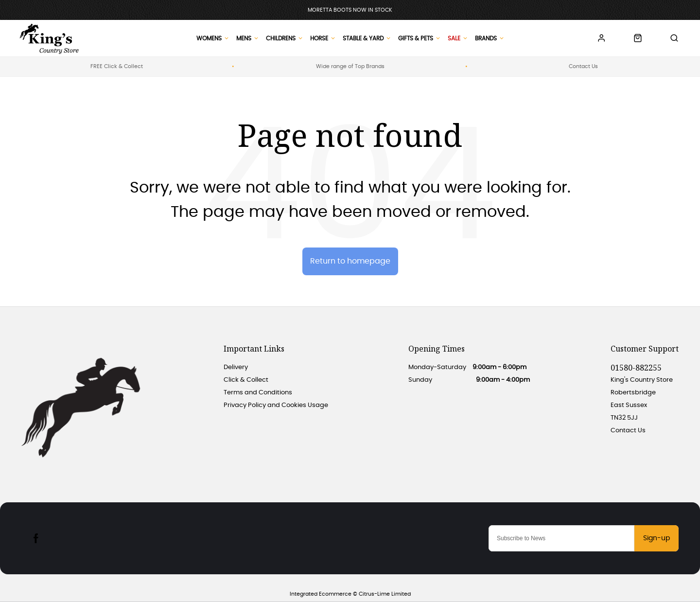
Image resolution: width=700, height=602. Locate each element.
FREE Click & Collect (117, 66)
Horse (319, 38)
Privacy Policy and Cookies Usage (276, 405)
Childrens (281, 38)
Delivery (236, 367)
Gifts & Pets (416, 38)
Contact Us (583, 66)
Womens (209, 38)
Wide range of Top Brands (350, 66)
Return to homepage (350, 261)
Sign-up (656, 538)
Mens (244, 38)
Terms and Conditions (258, 393)
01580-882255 (636, 368)
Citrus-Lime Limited (385, 594)
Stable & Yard (363, 38)
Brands (486, 38)
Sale (454, 38)
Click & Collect (246, 380)
